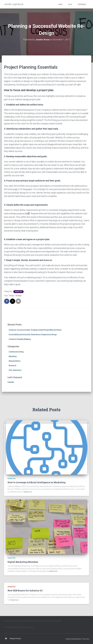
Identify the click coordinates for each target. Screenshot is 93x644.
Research (12, 365)
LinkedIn (11, 382)
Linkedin (6, 638)
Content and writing (16, 352)
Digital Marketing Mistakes (23, 562)
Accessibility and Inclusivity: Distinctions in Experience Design (33, 334)
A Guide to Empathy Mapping (20, 339)
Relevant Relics (15, 361)
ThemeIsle (85, 639)
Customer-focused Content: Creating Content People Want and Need (35, 330)
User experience (15, 370)
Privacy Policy (15, 639)
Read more (28, 492)
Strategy (18, 295)
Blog (70, 4)
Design (12, 295)
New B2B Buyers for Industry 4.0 (25, 590)
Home (60, 4)
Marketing (18, 291)
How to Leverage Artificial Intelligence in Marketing (37, 482)
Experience (82, 4)
